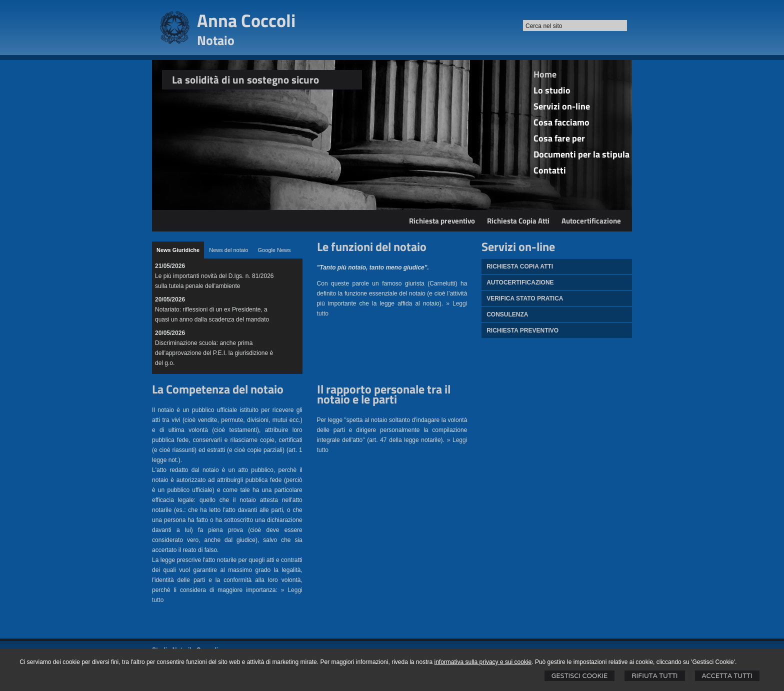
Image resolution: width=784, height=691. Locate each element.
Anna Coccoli (246, 20)
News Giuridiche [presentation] (178, 250)
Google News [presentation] (274, 250)
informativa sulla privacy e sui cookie (483, 662)
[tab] (178, 250)
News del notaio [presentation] (228, 250)
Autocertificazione (591, 221)
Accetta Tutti (727, 676)
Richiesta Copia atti (520, 266)
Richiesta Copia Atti (518, 221)
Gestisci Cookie (580, 676)
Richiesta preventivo (442, 221)
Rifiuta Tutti (654, 676)
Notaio (216, 40)
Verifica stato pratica (525, 298)
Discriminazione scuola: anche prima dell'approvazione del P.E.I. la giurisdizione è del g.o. (214, 353)
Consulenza (507, 314)
